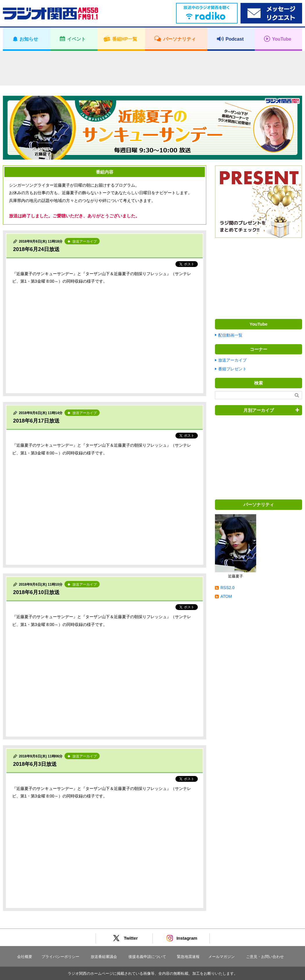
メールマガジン (221, 957)
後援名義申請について (147, 957)
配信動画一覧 (230, 335)
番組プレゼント (232, 369)
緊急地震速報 (188, 957)
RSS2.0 (227, 588)
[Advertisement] (152, 68)
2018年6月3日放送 (35, 764)
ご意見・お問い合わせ (265, 957)
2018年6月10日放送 (36, 592)
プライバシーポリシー (60, 957)
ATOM (226, 596)
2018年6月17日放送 (36, 421)
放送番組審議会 (104, 957)
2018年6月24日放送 (36, 249)
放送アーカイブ (232, 360)
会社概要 (25, 957)
